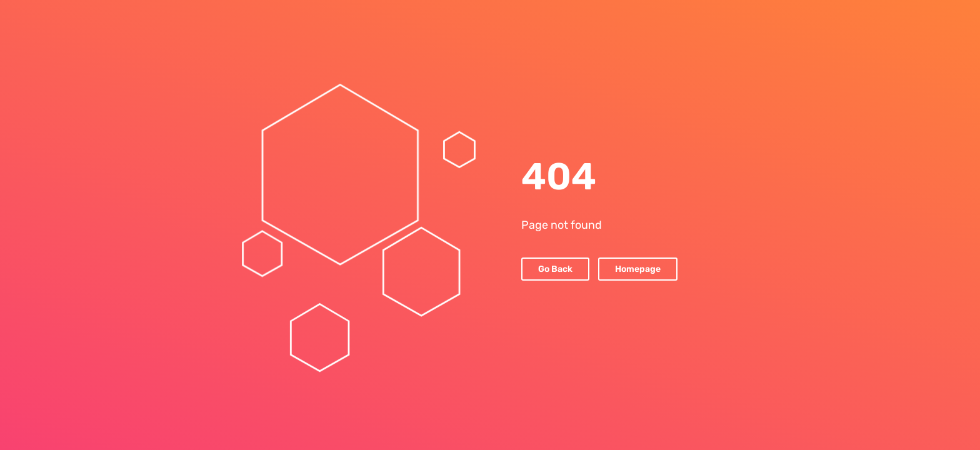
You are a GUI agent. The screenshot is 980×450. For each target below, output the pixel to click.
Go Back (555, 269)
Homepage (638, 269)
